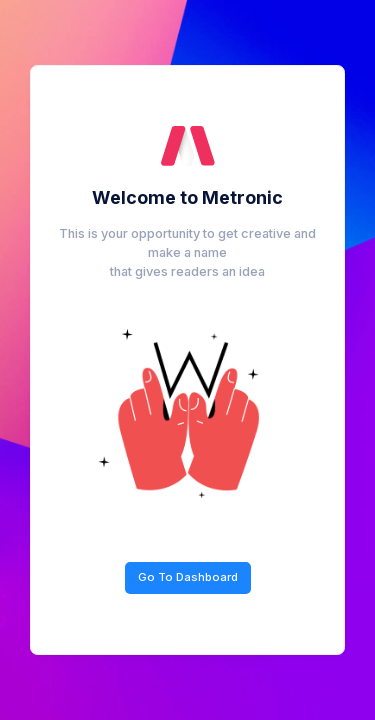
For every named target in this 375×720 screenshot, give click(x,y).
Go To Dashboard (188, 577)
